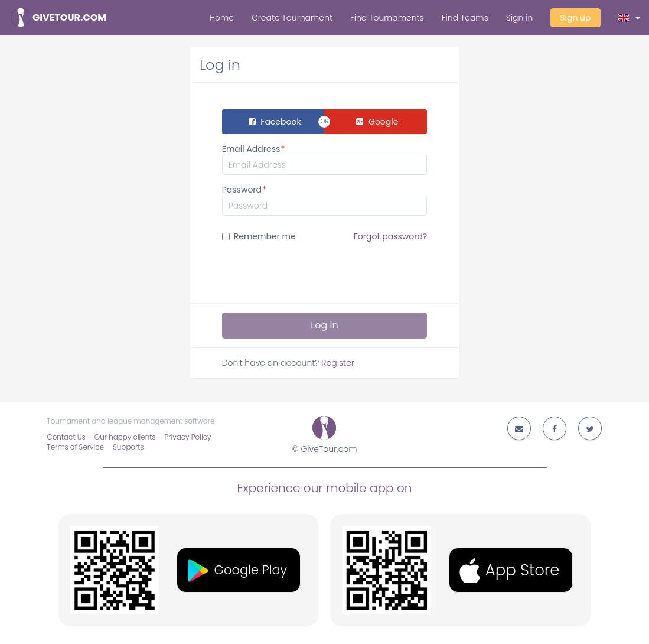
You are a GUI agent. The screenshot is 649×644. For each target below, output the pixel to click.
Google (377, 122)
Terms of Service (76, 447)
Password (242, 190)
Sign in (519, 18)
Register (337, 363)
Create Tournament (292, 18)
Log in (324, 325)
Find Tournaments (387, 18)
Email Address (251, 149)
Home (221, 18)
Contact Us (66, 437)
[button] (630, 18)
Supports (128, 447)
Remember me (325, 236)
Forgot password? (391, 236)
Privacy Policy (188, 437)
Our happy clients (125, 437)
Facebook (275, 122)
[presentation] (312, 271)
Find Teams (465, 18)
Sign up (575, 18)
